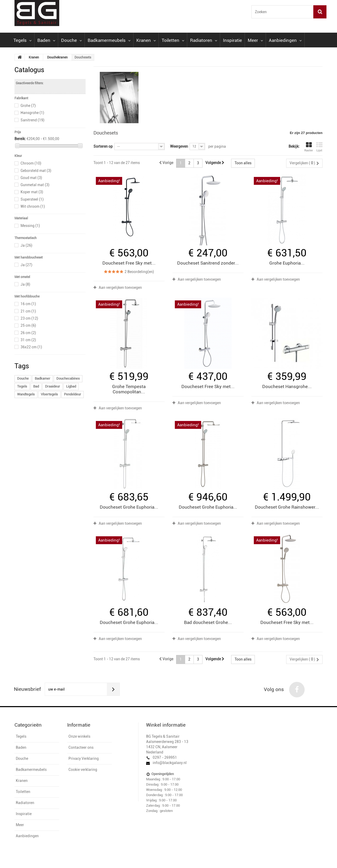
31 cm (28, 340)
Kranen (146, 40)
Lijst (319, 147)
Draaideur (53, 386)
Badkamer (43, 378)
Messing (30, 226)
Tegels (23, 40)
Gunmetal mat (35, 185)
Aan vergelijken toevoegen (120, 287)
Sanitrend (33, 120)
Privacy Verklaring (84, 758)
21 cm (28, 311)
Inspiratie (232, 40)
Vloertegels (49, 394)
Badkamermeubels (109, 40)
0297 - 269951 (165, 757)
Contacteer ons (81, 747)
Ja (26, 245)
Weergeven (179, 146)
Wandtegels (26, 394)
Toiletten (173, 40)
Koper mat (32, 192)
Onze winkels (79, 736)
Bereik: (20, 139)
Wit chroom (33, 206)
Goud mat (31, 178)
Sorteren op (103, 146)
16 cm (28, 304)
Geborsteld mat (36, 171)
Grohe (28, 106)
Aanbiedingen (285, 40)
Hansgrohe (32, 113)
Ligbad (71, 386)
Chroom (31, 163)
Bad (36, 386)
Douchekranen (57, 57)
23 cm (29, 318)
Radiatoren (204, 40)
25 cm (28, 325)
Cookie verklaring (83, 770)
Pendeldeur (73, 394)
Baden (46, 40)
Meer (255, 40)
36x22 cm (31, 347)
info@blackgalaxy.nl (170, 763)
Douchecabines (68, 378)
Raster (309, 147)
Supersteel (32, 199)
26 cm (28, 333)
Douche (71, 40)
